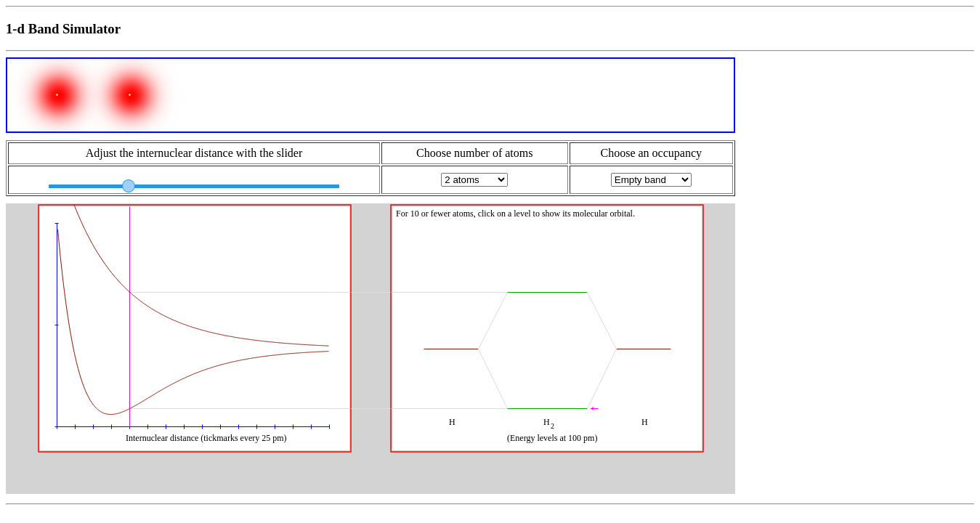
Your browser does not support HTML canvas (370, 349)
